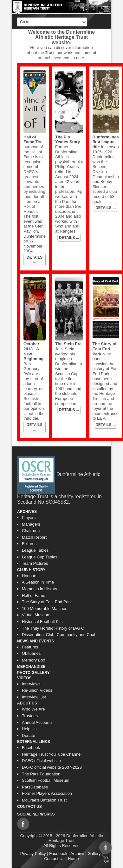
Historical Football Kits (42, 622)
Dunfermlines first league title (106, 142)
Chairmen (31, 531)
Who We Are (33, 709)
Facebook (31, 748)
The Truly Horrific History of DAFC (53, 628)
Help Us (29, 729)
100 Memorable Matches (45, 609)
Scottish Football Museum (46, 780)
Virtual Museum (36, 615)
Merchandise (31, 667)
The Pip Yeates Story (68, 140)
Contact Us (29, 807)
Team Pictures (35, 563)
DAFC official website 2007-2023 (52, 767)
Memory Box (33, 660)
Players (29, 518)
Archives (27, 512)
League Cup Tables (40, 557)
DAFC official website (41, 761)
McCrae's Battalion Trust (44, 800)
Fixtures (29, 544)
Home (73, 859)
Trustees (30, 716)
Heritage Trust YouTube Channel (52, 754)
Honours (30, 576)
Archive (77, 854)
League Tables (35, 550)
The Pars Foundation (41, 774)
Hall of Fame (30, 140)
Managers (31, 524)
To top (106, 852)
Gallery (94, 854)
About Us (27, 703)
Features (30, 647)
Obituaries (31, 653)
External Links (34, 742)
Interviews (31, 684)
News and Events (36, 641)
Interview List (34, 697)
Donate (29, 735)
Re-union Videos (37, 690)
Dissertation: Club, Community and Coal (58, 635)
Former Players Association (47, 793)
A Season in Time (38, 582)
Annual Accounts (37, 722)
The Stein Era (68, 344)
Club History (31, 570)
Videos (24, 678)
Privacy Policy (33, 854)
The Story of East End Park (105, 349)
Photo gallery (33, 673)
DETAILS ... (35, 260)
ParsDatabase (35, 787)
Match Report (34, 537)
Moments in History (39, 589)
